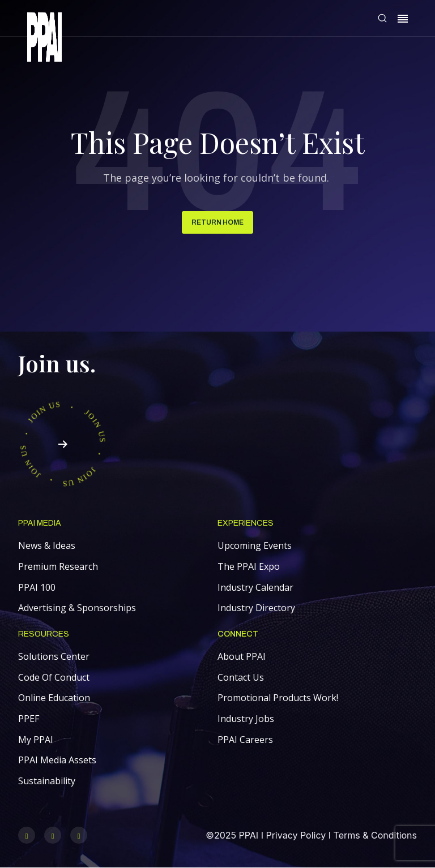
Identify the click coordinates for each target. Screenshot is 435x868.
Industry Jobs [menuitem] (246, 719)
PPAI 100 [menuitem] (37, 587)
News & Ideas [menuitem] (47, 545)
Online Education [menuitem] (54, 698)
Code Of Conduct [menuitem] (54, 677)
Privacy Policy (296, 835)
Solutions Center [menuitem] (54, 656)
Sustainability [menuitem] (47, 781)
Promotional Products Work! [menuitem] (278, 698)
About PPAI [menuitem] (242, 656)
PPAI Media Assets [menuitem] (57, 760)
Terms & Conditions (375, 835)
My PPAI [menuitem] (36, 740)
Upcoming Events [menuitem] (255, 545)
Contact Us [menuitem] (241, 677)
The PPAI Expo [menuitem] (249, 566)
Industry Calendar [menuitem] (255, 587)
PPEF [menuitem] (29, 719)
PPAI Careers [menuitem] (245, 740)
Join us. (57, 363)
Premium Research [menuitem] (58, 566)
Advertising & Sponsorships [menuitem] (77, 608)
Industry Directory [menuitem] (256, 608)
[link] (44, 39)
